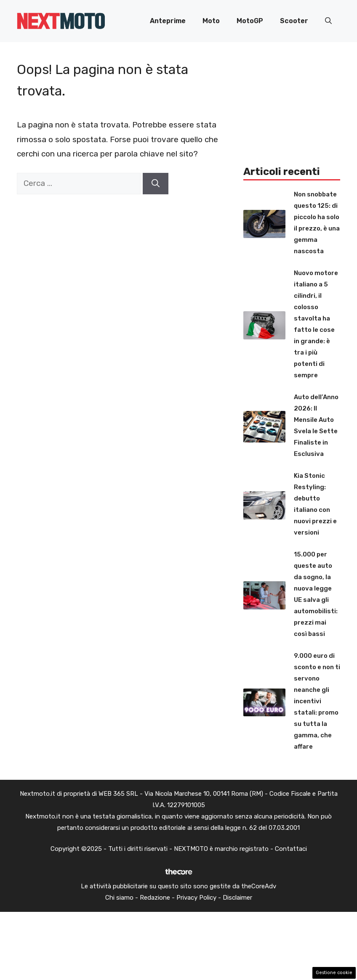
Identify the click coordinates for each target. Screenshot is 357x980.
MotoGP (250, 21)
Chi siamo (119, 898)
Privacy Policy (196, 898)
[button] (328, 21)
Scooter (294, 21)
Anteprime (168, 21)
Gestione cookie (334, 973)
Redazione (155, 898)
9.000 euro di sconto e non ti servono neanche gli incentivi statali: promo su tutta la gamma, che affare (317, 701)
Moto (211, 21)
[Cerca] (156, 184)
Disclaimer (237, 898)
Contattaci (291, 849)
